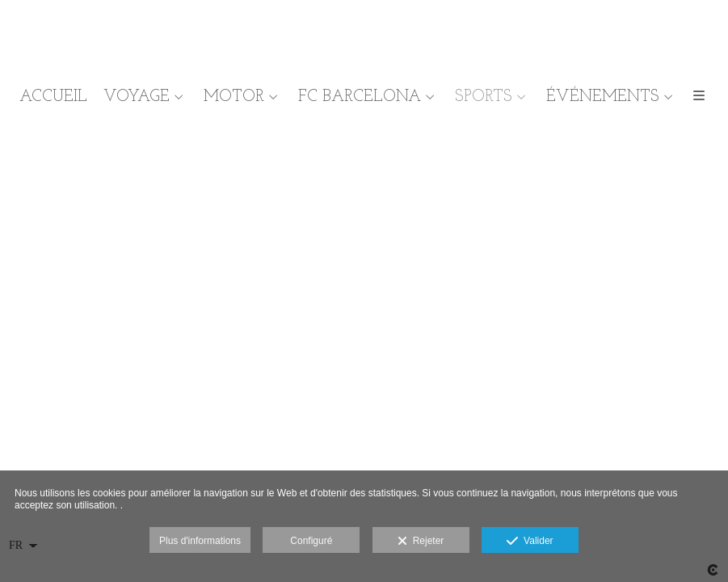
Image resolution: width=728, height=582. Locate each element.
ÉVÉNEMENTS (603, 97)
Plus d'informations (200, 541)
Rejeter (421, 542)
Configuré (311, 541)
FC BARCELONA (360, 97)
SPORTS (484, 97)
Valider (530, 542)
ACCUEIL (53, 97)
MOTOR (234, 97)
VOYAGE (137, 97)
